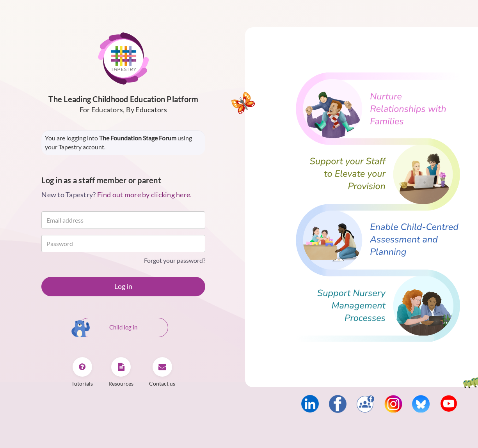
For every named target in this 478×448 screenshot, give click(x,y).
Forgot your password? (175, 260)
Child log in (108, 328)
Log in (123, 286)
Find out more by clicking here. (145, 195)
